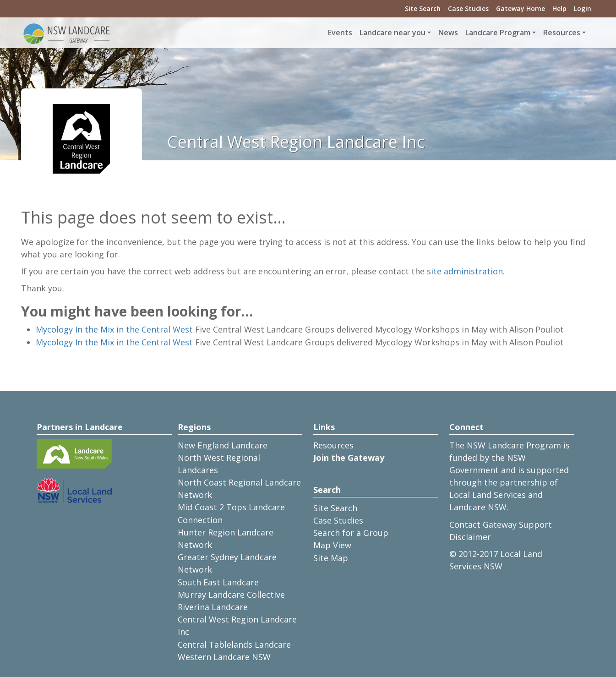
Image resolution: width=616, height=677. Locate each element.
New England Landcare (223, 445)
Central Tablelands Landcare (234, 644)
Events (340, 33)
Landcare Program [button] (498, 33)
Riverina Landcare (213, 607)
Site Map (331, 558)
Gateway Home (521, 8)
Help (559, 8)
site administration (465, 271)
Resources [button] (562, 33)
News (448, 33)
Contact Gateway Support (501, 524)
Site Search (423, 8)
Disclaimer (470, 537)
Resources (333, 445)
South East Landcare (218, 582)
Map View (332, 545)
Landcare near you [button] (392, 33)
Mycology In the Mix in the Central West (114, 329)
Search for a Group (351, 533)
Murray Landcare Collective (231, 595)
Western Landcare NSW (224, 657)
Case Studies (468, 8)
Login (583, 8)
